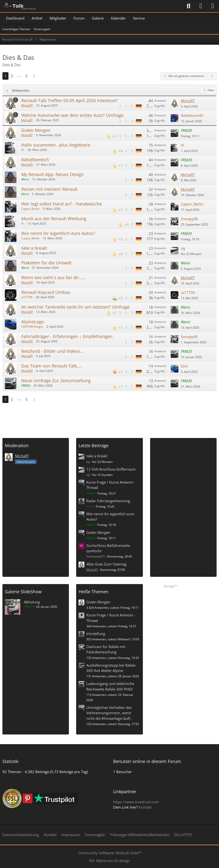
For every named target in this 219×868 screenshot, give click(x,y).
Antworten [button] (21, 90)
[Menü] (213, 6)
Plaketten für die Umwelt (46, 263)
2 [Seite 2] (12, 76)
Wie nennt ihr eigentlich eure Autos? (58, 233)
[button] (212, 76)
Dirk (184, 366)
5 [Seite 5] (26, 76)
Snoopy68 (189, 219)
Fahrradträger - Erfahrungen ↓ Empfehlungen (67, 336)
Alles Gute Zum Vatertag (106, 564)
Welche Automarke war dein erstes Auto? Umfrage (72, 115)
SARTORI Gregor (32, 327)
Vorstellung (96, 634)
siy (183, 248)
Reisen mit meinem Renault (49, 189)
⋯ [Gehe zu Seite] (19, 76)
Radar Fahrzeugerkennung (108, 501)
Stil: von (109, 861)
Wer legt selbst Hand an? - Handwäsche (62, 204)
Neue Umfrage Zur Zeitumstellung (56, 381)
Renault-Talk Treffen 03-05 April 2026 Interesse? (69, 100)
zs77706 (27, 297)
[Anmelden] (201, 6)
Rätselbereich (35, 160)
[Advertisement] (109, 419)
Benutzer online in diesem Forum (147, 761)
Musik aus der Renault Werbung (54, 219)
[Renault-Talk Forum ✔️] (19, 6)
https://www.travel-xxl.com (136, 802)
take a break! (34, 248)
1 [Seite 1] (5, 76)
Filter (208, 90)
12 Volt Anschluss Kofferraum (111, 469)
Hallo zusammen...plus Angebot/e (56, 145)
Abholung (32, 602)
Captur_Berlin (30, 209)
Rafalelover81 (192, 115)
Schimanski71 (96, 556)
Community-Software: (110, 853)
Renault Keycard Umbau (46, 292)
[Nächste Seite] (34, 76)
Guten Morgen (36, 130)
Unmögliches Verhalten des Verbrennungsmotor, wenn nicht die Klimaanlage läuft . (109, 713)
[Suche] (189, 6)
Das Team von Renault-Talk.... (51, 366)
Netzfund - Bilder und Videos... (52, 351)
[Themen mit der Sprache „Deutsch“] (139, 106)
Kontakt (145, 807)
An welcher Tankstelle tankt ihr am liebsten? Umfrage (75, 307)
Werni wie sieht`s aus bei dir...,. (53, 277)
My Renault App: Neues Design (53, 174)
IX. (23, 150)
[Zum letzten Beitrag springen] (175, 103)
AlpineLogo (33, 322)
